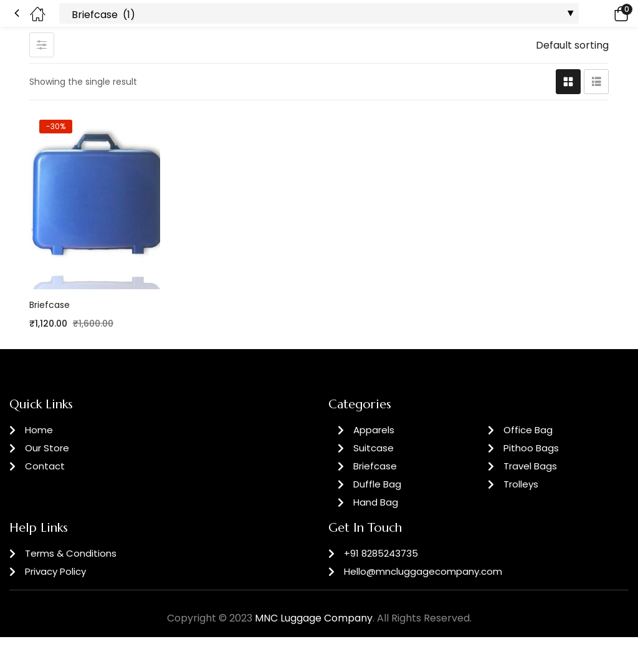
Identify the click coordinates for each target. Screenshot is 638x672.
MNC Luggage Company (314, 618)
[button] (604, 13)
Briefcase (50, 305)
